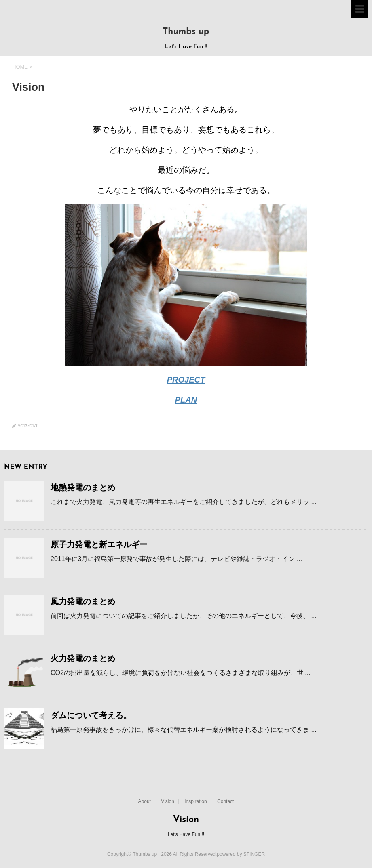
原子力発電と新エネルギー (99, 544)
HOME (20, 67)
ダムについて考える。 (91, 715)
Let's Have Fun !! (186, 834)
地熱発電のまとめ (83, 488)
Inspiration (196, 801)
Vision (167, 801)
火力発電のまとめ (83, 658)
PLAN (186, 400)
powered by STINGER (241, 854)
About (145, 801)
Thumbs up (186, 32)
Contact (225, 801)
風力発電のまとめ (83, 601)
